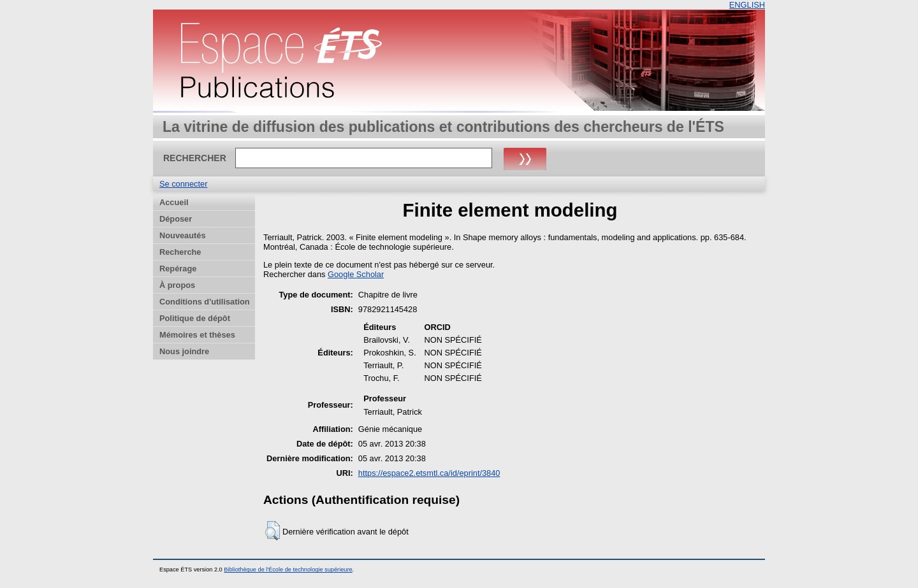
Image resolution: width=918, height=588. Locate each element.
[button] (273, 531)
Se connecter (183, 184)
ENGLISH (747, 5)
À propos (177, 285)
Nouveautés (183, 235)
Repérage (178, 269)
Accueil (174, 202)
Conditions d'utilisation (205, 302)
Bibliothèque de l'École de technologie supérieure (288, 570)
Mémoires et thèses (197, 335)
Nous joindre (184, 351)
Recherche (180, 252)
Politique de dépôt (195, 318)
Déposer (176, 219)
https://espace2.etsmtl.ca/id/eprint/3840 (429, 473)
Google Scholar (356, 274)
